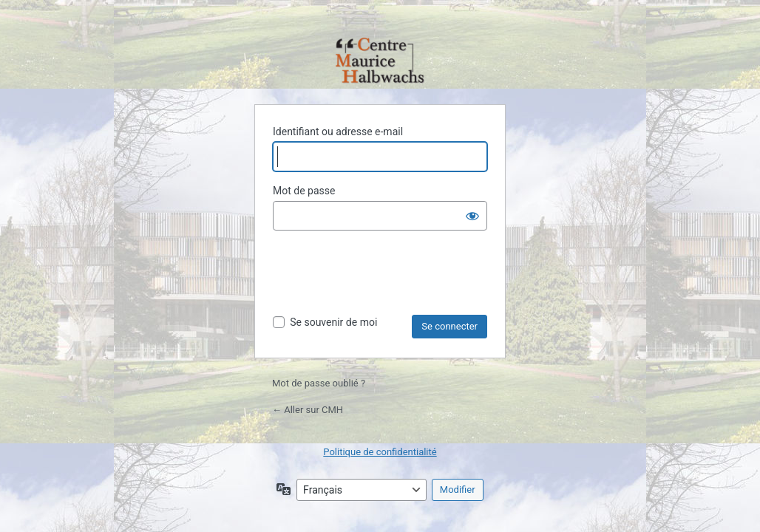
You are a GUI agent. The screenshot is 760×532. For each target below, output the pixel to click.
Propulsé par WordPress (380, 62)
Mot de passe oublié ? (319, 383)
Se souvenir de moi (333, 322)
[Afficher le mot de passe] (472, 216)
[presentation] (385, 279)
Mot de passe (304, 191)
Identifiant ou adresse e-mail (338, 132)
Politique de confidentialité (380, 452)
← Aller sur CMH (308, 410)
